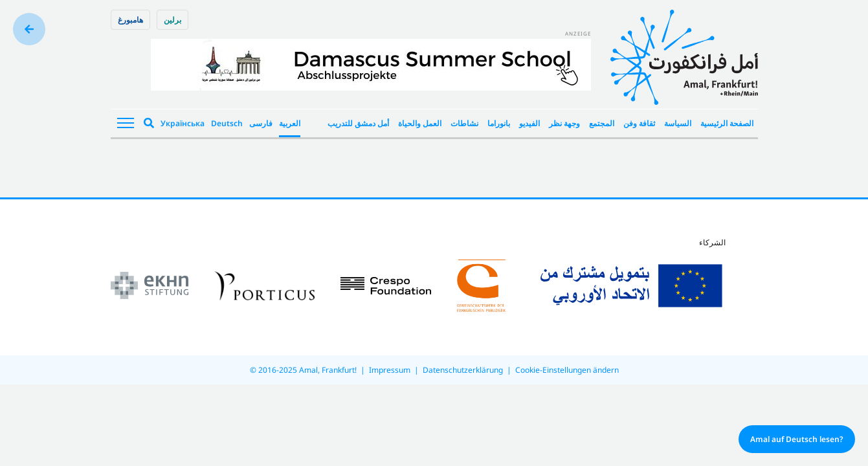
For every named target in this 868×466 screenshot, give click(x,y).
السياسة (678, 123)
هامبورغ (130, 20)
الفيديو (529, 123)
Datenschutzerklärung (463, 370)
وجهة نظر (564, 123)
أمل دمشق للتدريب (358, 123)
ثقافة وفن (639, 123)
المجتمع (602, 123)
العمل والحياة (420, 123)
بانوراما (499, 123)
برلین (172, 20)
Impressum (390, 370)
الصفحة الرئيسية (727, 123)
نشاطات (464, 123)
